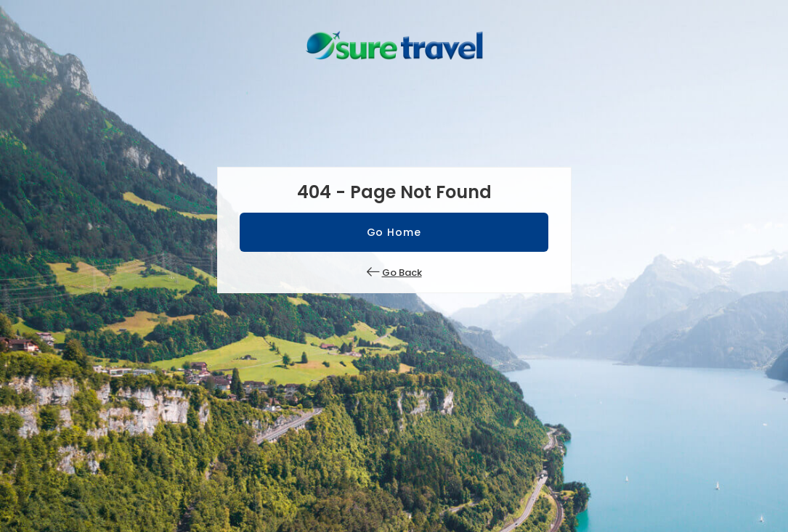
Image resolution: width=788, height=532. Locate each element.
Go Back (402, 273)
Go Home (394, 232)
